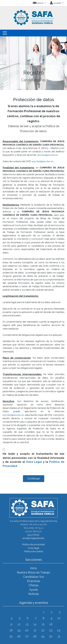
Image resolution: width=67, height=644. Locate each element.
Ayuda (33, 590)
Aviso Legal (34, 462)
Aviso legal (33, 548)
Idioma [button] (38, 3)
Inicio (34, 568)
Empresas (34, 581)
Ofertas (34, 585)
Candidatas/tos (34, 577)
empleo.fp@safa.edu (33, 538)
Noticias (34, 594)
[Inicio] (34, 15)
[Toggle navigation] (5, 33)
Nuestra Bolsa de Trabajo (33, 572)
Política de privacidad (33, 544)
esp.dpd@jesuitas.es (43, 161)
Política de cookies (34, 551)
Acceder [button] (56, 3)
